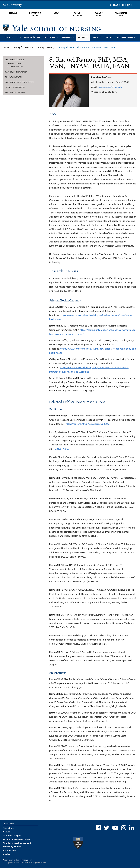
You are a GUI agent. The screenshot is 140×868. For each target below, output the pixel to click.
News (56, 13)
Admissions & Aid (28, 37)
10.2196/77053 (61, 449)
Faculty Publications (16, 72)
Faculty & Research (23, 47)
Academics (51, 37)
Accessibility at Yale (11, 860)
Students (68, 37)
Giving (109, 37)
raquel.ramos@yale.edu (110, 87)
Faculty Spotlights (15, 92)
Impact (96, 37)
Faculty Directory (46, 47)
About (9, 37)
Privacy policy (27, 860)
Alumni (13, 13)
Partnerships (126, 37)
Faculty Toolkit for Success (20, 82)
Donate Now (99, 14)
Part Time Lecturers (15, 67)
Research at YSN (13, 77)
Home (6, 47)
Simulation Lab (121, 14)
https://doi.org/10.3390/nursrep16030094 (88, 424)
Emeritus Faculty (14, 64)
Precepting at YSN (35, 14)
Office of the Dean (15, 87)
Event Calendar (77, 14)
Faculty (83, 37)
